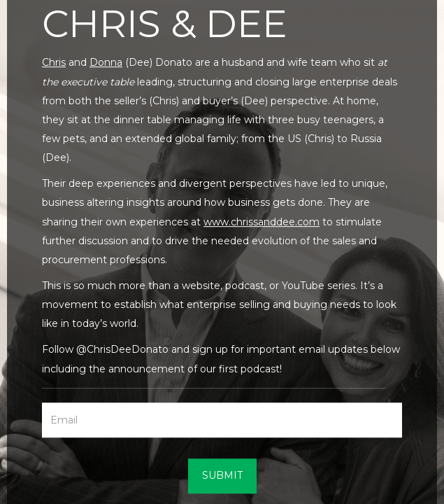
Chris (54, 63)
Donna (106, 63)
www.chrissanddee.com (262, 222)
